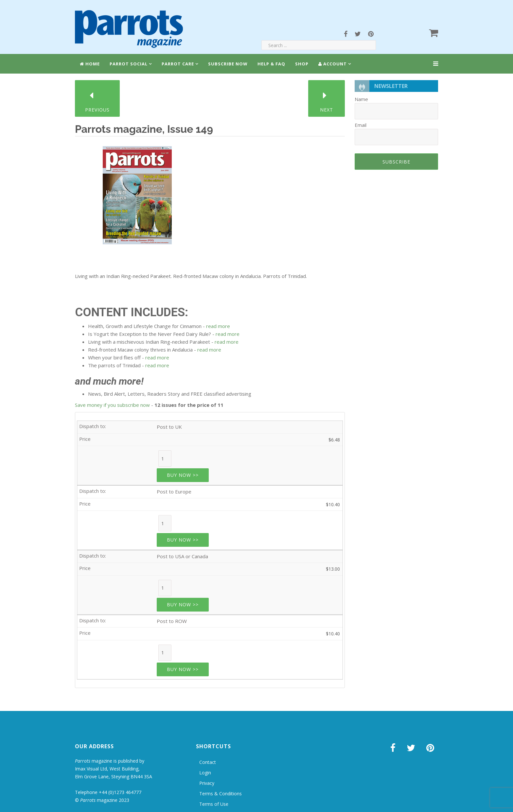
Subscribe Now (228, 64)
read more (218, 326)
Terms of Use (214, 804)
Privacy (207, 783)
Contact (208, 762)
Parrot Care (178, 64)
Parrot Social (129, 64)
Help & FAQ (271, 64)
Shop (302, 64)
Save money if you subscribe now (112, 405)
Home (90, 64)
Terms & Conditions (221, 794)
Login (205, 773)
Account (333, 64)
